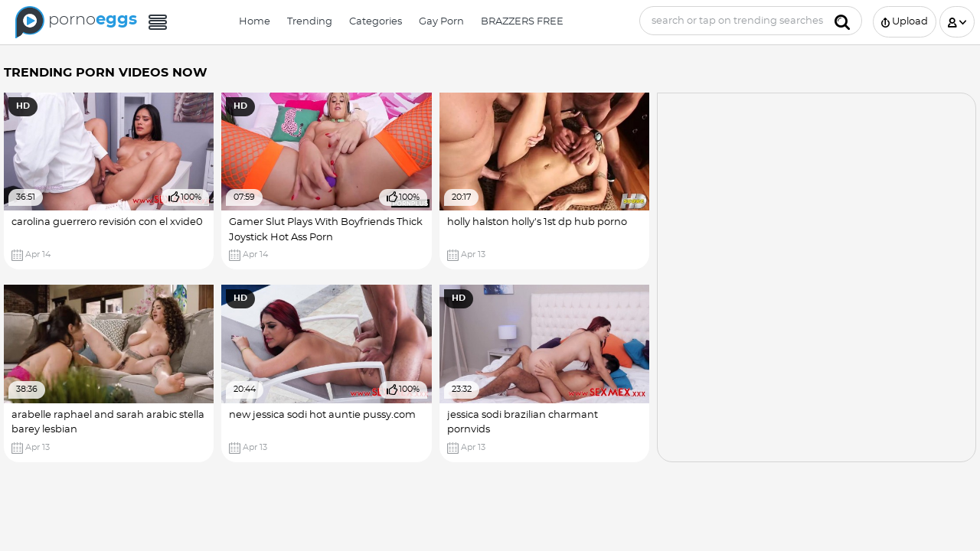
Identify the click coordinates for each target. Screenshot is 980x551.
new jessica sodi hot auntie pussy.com (322, 415)
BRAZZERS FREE (522, 22)
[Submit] (842, 21)
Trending (310, 22)
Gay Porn (441, 22)
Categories (376, 22)
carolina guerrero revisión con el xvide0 (107, 222)
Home (255, 22)
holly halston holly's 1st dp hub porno (537, 222)
